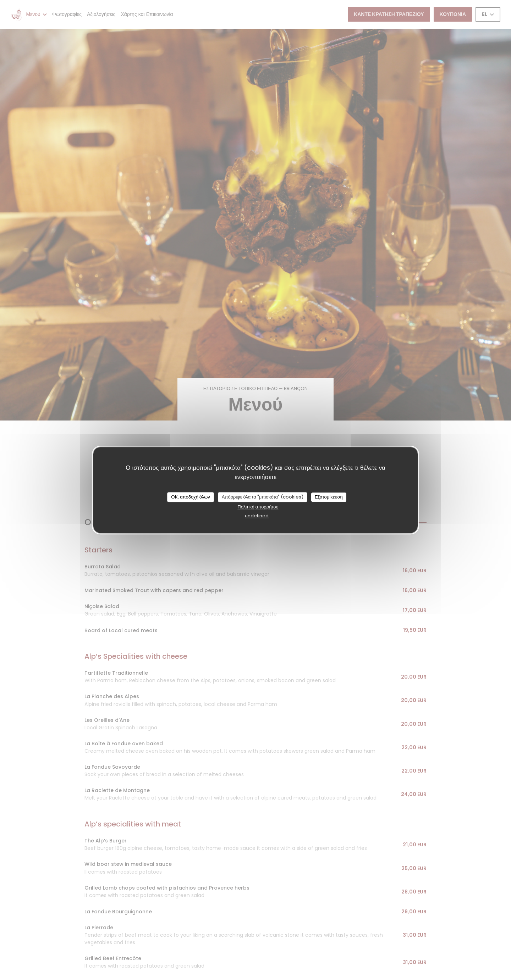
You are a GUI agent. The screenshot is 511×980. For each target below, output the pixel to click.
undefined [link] (257, 516)
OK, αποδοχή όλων (191, 497)
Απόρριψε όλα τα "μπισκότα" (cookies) (263, 497)
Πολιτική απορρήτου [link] (258, 507)
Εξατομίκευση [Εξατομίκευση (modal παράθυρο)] (329, 497)
